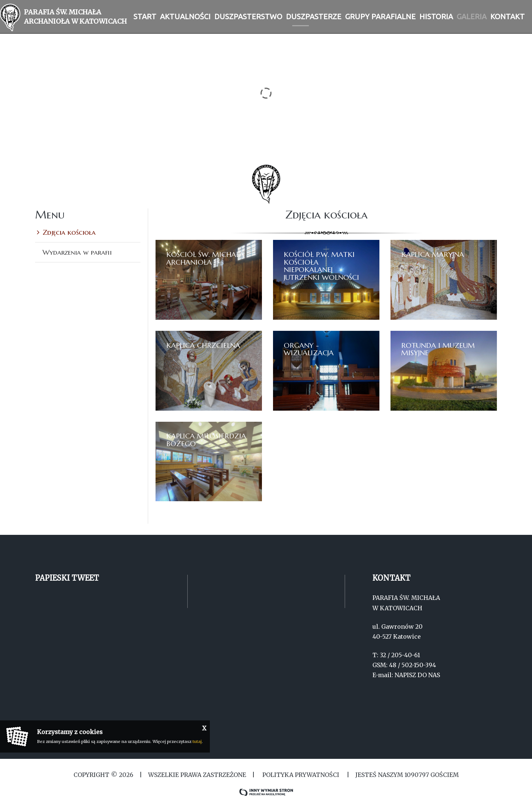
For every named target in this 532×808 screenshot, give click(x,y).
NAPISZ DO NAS (417, 675)
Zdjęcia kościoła (69, 232)
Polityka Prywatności (301, 775)
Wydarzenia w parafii (77, 252)
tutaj (197, 741)
